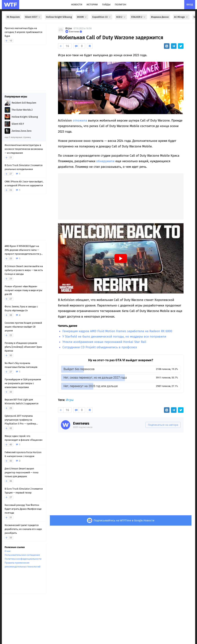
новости (77, 5)
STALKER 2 (138, 17)
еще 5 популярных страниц (18, 137)
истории (92, 5)
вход (190, 5)
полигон (120, 5)
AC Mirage (181, 17)
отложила (80, 120)
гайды (106, 5)
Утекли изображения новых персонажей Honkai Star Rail (104, 342)
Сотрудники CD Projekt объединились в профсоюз (100, 347)
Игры (69, 28)
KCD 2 (121, 17)
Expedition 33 (102, 17)
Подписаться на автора (163, 425)
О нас (8, 551)
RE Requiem (13, 17)
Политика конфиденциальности (23, 559)
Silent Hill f (33, 17)
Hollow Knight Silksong (59, 17)
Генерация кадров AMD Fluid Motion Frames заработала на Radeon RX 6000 (117, 331)
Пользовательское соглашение (22, 555)
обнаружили (105, 161)
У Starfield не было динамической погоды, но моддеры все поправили (114, 337)
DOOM (82, 17)
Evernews (81, 423)
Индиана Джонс (160, 17)
